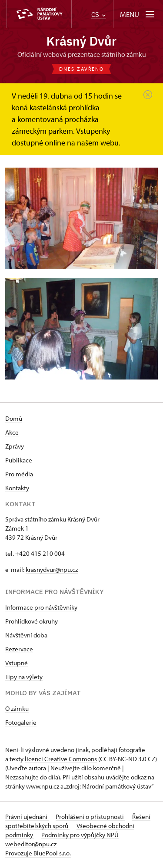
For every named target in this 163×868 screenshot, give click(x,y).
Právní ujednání (27, 817)
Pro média (19, 474)
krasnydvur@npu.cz (52, 569)
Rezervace (19, 649)
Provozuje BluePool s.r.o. (38, 853)
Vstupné (17, 663)
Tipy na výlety (24, 677)
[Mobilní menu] (138, 14)
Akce (12, 432)
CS (98, 15)
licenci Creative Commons (61, 759)
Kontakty (17, 488)
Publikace (19, 460)
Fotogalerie (21, 722)
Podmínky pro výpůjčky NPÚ (80, 835)
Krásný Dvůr (81, 41)
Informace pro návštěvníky (41, 607)
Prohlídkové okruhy (32, 621)
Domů (14, 418)
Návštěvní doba (26, 635)
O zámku (17, 708)
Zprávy (15, 446)
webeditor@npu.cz (31, 844)
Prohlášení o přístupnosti (90, 817)
